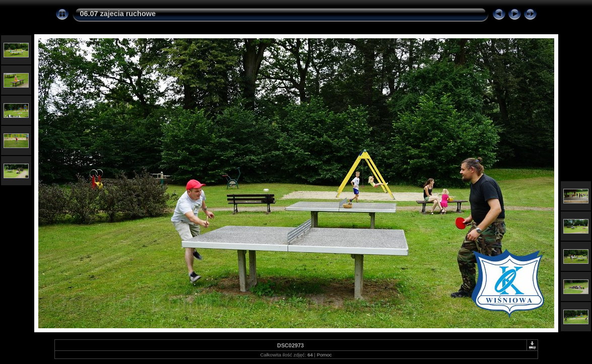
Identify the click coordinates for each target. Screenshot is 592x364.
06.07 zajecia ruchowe (118, 14)
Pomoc (324, 355)
